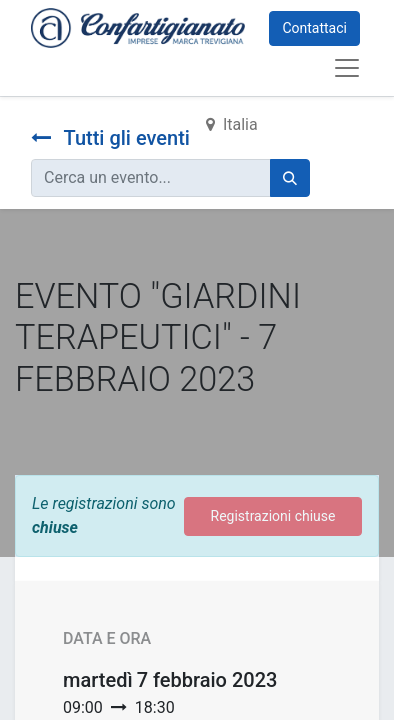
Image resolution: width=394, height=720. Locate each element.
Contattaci (314, 28)
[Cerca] (290, 178)
